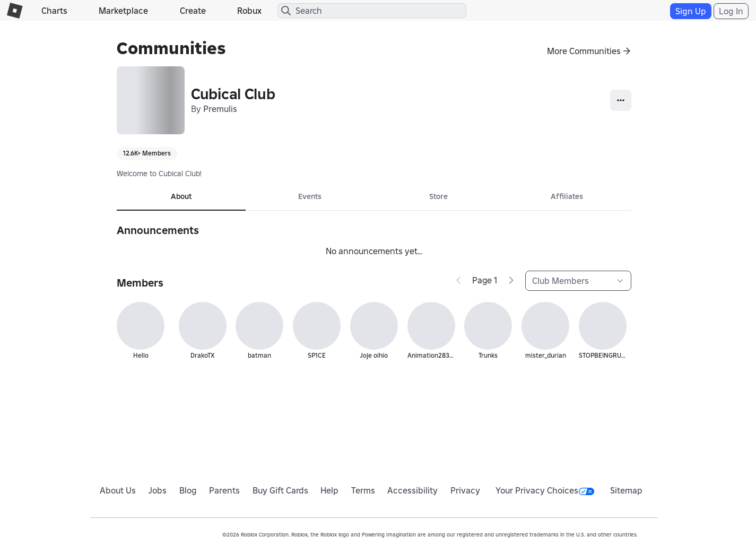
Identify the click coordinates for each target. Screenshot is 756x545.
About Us (118, 490)
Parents (224, 490)
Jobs (157, 490)
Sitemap (626, 490)
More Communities (584, 51)
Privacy (465, 490)
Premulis (220, 109)
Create (193, 11)
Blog (188, 490)
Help (329, 490)
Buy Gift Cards (280, 490)
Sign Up (691, 11)
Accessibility (412, 490)
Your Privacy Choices (545, 490)
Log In (731, 11)
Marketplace (123, 11)
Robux (249, 11)
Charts (54, 11)
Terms (363, 490)
